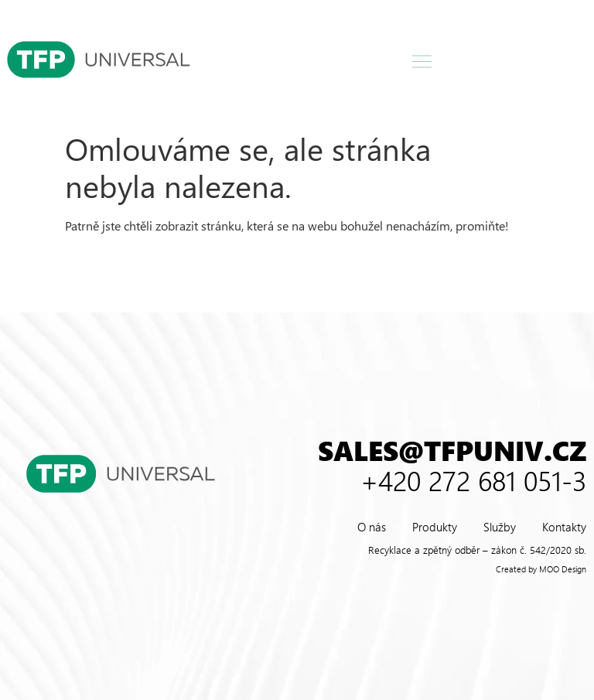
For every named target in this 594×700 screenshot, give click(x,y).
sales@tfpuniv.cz (452, 450)
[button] (422, 62)
